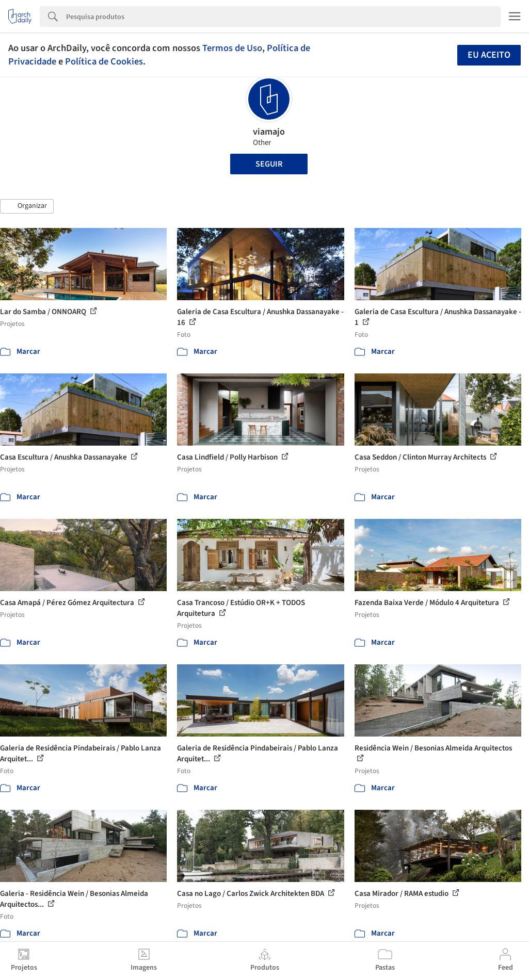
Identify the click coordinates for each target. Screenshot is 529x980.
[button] (27, 206)
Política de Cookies (104, 61)
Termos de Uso (232, 48)
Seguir (269, 164)
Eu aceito (489, 55)
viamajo (269, 132)
